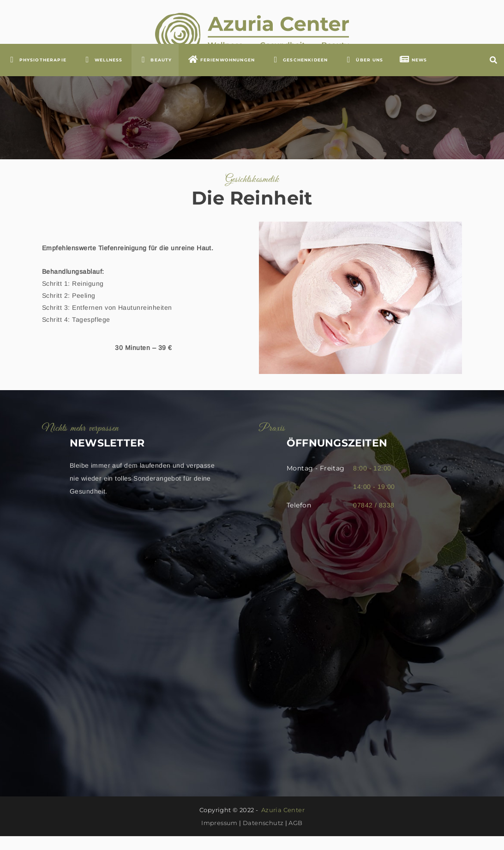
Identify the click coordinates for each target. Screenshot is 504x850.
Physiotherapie (37, 73)
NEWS (413, 73)
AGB (295, 837)
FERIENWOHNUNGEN (221, 73)
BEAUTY (155, 73)
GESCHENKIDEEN (299, 73)
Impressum (219, 837)
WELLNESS (102, 73)
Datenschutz (263, 837)
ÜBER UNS (364, 73)
